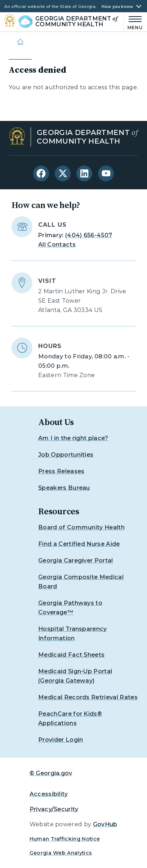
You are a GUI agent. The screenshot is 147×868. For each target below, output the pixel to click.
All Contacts (57, 245)
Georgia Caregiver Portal (76, 560)
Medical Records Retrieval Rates (88, 697)
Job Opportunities (66, 455)
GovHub (105, 824)
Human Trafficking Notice (65, 839)
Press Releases (61, 471)
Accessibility (49, 794)
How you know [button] (117, 7)
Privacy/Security (54, 809)
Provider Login (61, 740)
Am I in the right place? (73, 438)
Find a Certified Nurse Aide (79, 544)
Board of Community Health (81, 527)
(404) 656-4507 (89, 235)
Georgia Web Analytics (61, 853)
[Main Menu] (133, 22)
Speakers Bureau (64, 488)
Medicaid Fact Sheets (71, 655)
